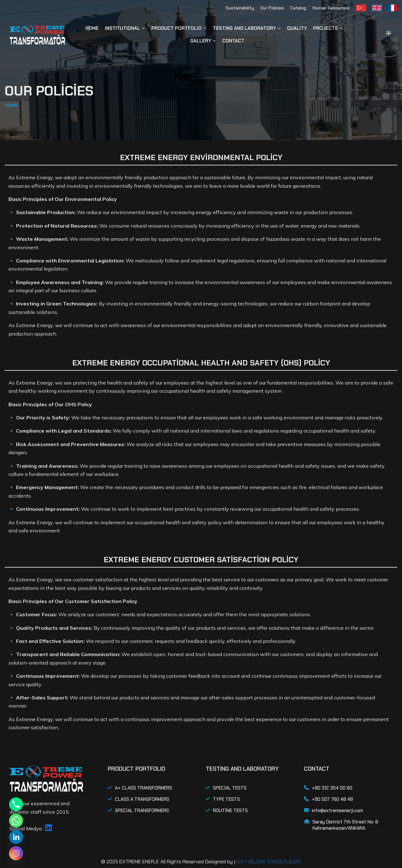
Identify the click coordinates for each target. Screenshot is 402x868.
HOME (92, 28)
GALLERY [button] (201, 41)
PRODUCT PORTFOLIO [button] (177, 28)
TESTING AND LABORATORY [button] (244, 28)
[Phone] (16, 804)
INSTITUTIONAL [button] (122, 28)
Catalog (298, 8)
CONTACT (233, 41)
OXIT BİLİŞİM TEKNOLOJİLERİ (269, 862)
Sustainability (240, 8)
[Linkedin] (16, 837)
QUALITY (297, 28)
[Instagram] (16, 853)
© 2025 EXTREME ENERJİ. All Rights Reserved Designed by (167, 862)
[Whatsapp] (16, 821)
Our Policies (272, 8)
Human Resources (331, 8)
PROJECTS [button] (326, 28)
